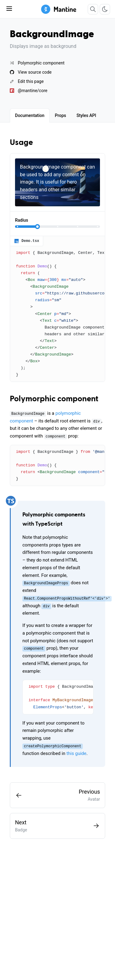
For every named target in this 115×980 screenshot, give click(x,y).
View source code (31, 72)
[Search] (93, 9)
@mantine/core (29, 91)
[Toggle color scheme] (105, 9)
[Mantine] (59, 9)
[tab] (30, 115)
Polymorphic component (37, 63)
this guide (77, 753)
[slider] (37, 227)
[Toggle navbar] (9, 9)
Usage (21, 143)
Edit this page (27, 81)
